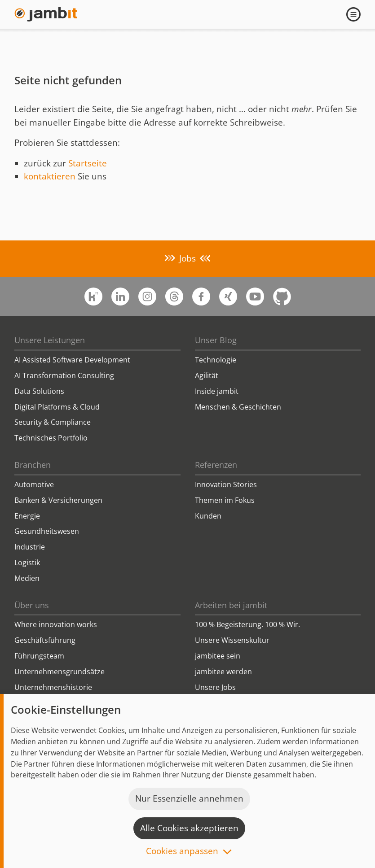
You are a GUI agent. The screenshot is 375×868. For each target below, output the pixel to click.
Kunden (208, 516)
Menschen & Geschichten (238, 407)
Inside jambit (217, 391)
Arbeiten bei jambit (231, 605)
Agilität (207, 375)
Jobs (187, 258)
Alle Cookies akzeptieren (189, 828)
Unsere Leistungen (50, 340)
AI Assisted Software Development (72, 360)
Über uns (32, 605)
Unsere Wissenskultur (232, 640)
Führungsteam (39, 656)
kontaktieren (50, 176)
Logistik (27, 563)
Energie (27, 516)
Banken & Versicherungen (58, 500)
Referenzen (216, 465)
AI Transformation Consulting (64, 375)
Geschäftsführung (45, 640)
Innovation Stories (226, 484)
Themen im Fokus (225, 500)
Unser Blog (216, 340)
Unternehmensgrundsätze (60, 672)
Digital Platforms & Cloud (57, 407)
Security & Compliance (53, 422)
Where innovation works (56, 624)
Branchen (33, 465)
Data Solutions (39, 391)
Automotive (34, 484)
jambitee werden (223, 672)
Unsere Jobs (215, 687)
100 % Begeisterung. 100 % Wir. (247, 624)
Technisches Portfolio (51, 438)
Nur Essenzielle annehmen (189, 798)
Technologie (216, 360)
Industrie (30, 547)
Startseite (88, 163)
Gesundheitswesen (47, 531)
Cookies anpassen (182, 852)
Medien (27, 578)
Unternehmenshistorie (53, 687)
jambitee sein (218, 656)
